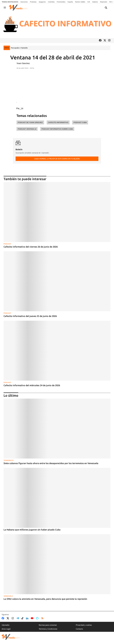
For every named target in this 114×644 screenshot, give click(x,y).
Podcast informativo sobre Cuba (57, 129)
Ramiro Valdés (80, 2)
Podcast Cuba (80, 122)
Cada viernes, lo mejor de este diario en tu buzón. (57, 159)
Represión (104, 2)
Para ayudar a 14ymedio (19, 48)
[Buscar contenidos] (106, 8)
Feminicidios (61, 2)
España (70, 2)
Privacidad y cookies (84, 625)
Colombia (51, 2)
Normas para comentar (48, 625)
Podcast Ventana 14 (27, 129)
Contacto (79, 629)
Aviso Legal (6, 629)
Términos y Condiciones (48, 629)
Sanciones (24, 2)
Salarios (95, 2)
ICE (89, 2)
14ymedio (6, 625)
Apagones (42, 2)
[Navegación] (5, 8)
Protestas (33, 2)
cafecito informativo (58, 122)
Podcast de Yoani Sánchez (30, 122)
